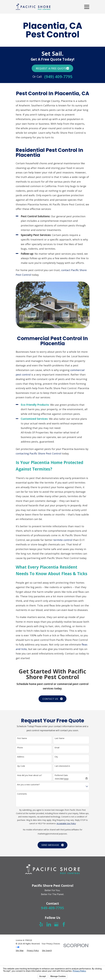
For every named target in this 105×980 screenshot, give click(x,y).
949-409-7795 (52, 908)
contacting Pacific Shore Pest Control (38, 453)
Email (57, 748)
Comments (22, 794)
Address (21, 757)
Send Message (52, 845)
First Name (22, 738)
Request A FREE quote (52, 68)
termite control (63, 540)
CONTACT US (52, 699)
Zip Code (21, 766)
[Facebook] (64, 924)
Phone (20, 748)
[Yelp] (41, 924)
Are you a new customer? (28, 785)
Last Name (59, 738)
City (56, 757)
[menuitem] (20, 951)
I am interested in (62, 766)
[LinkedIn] (49, 924)
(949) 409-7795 (58, 77)
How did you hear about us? (29, 775)
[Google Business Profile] (56, 924)
